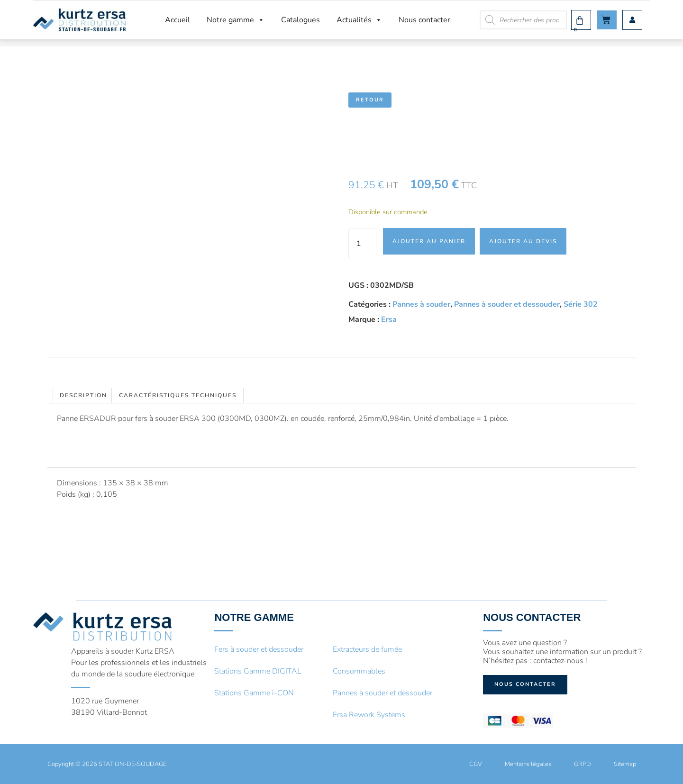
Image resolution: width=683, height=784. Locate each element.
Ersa (389, 319)
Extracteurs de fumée (367, 649)
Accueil (178, 20)
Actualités (359, 20)
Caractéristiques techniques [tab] (178, 395)
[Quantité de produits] (362, 244)
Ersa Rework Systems (369, 715)
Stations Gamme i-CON (254, 693)
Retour (370, 100)
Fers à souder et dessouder (259, 649)
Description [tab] (83, 395)
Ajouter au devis (523, 241)
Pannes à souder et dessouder (507, 304)
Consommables (359, 671)
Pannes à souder (421, 304)
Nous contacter (424, 20)
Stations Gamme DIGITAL (258, 671)
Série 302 (581, 304)
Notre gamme (236, 20)
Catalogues (301, 20)
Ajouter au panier (429, 241)
